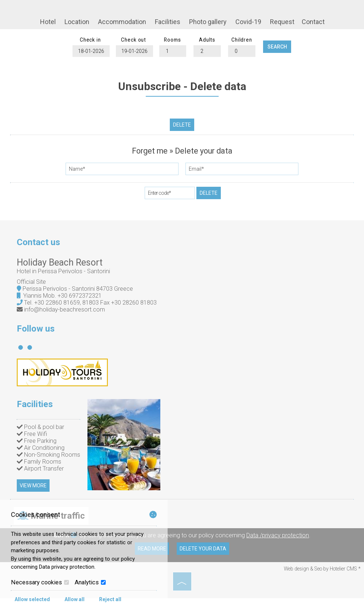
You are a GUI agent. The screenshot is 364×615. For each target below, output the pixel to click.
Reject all (110, 599)
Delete (182, 129)
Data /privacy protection (278, 552)
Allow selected (32, 599)
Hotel (48, 22)
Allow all (75, 599)
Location (77, 22)
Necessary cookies (40, 582)
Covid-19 (248, 22)
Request (282, 22)
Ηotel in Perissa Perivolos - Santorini (65, 279)
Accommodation (122, 22)
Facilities (167, 22)
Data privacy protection (67, 567)
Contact (313, 22)
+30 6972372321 (81, 303)
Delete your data (204, 566)
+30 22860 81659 (58, 310)
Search (282, 49)
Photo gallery (208, 22)
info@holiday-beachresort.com (66, 317)
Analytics (90, 582)
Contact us (40, 248)
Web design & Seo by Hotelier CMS (321, 586)
